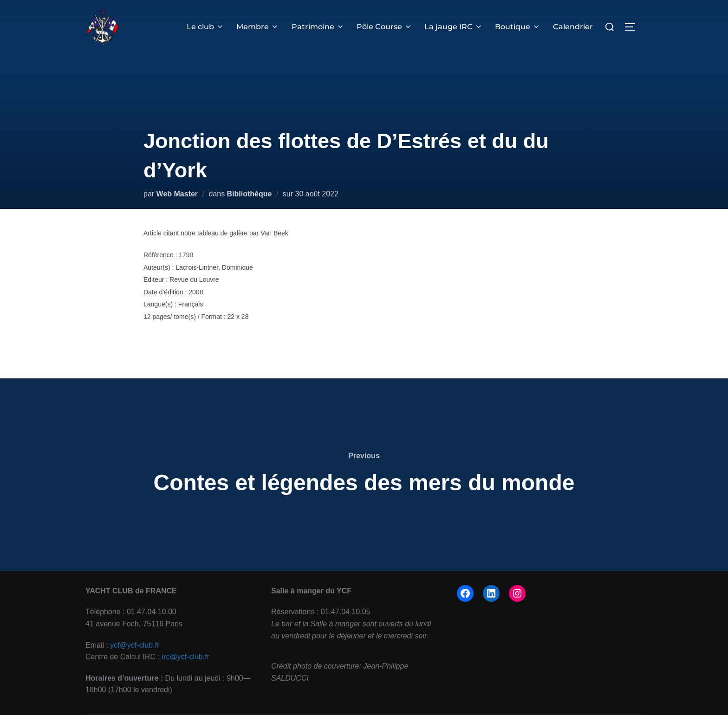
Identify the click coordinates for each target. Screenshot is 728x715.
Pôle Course (384, 27)
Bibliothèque (250, 194)
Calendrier (573, 27)
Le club (205, 27)
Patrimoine (318, 27)
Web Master (177, 194)
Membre (258, 27)
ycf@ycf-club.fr (135, 645)
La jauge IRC (454, 27)
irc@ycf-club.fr (186, 657)
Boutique (518, 27)
